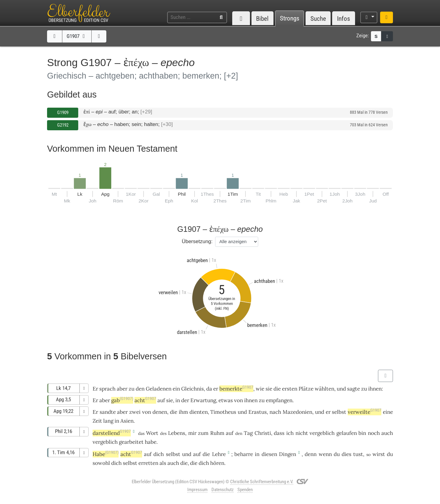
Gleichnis (193, 389)
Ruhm (217, 433)
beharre (244, 454)
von (238, 400)
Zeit (97, 421)
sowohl (101, 463)
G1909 (63, 113)
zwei (135, 412)
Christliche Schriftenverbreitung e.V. (262, 482)
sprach (107, 389)
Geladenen (159, 389)
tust (358, 454)
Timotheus (223, 412)
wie (260, 389)
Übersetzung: (197, 241)
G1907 (77, 36)
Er (95, 400)
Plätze (306, 389)
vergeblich (322, 433)
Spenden (245, 490)
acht (145, 400)
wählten (324, 389)
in (178, 400)
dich (159, 454)
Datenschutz (223, 490)
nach (275, 412)
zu (132, 389)
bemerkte (236, 389)
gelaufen (347, 433)
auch (173, 463)
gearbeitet (131, 442)
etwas (226, 400)
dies (346, 454)
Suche (318, 19)
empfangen (279, 400)
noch (374, 433)
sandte (108, 412)
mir (192, 433)
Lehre (219, 454)
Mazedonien (297, 412)
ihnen (375, 389)
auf (230, 433)
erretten (148, 463)
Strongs (290, 19)
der (185, 400)
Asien (127, 421)
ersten (290, 389)
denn (311, 454)
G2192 (63, 125)
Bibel (262, 19)
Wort (152, 433)
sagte (354, 389)
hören (217, 463)
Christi (263, 433)
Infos (344, 19)
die (277, 389)
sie (170, 400)
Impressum (197, 490)
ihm (183, 412)
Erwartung (203, 400)
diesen (269, 454)
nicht (302, 433)
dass (279, 433)
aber (122, 389)
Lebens (177, 433)
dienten (199, 412)
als (163, 463)
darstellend (112, 433)
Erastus (258, 412)
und (242, 412)
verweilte (365, 412)
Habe (106, 454)
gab (122, 400)
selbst (339, 412)
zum (203, 433)
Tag (248, 433)
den (140, 389)
